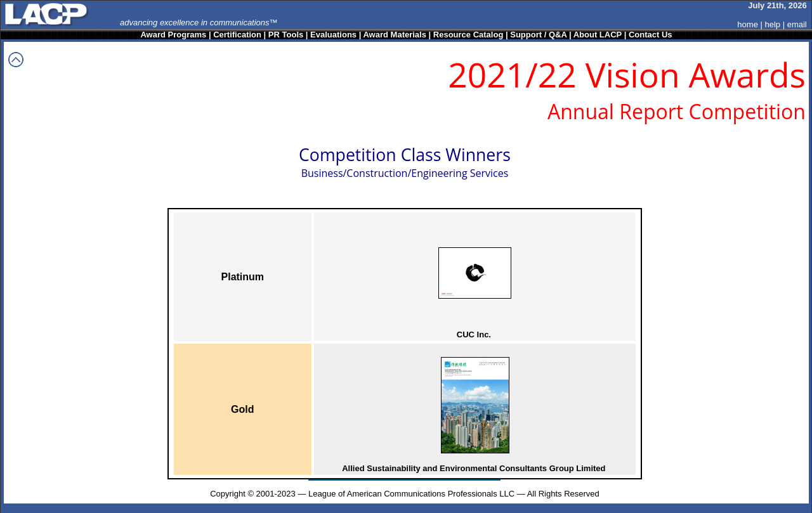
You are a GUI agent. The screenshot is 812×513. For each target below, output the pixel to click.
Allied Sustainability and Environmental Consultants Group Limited (474, 468)
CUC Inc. (474, 334)
